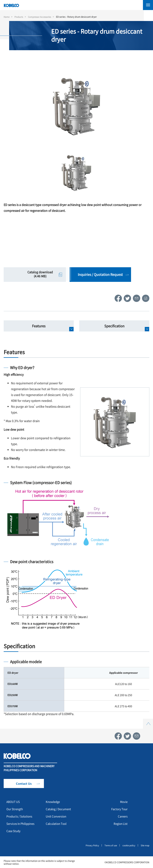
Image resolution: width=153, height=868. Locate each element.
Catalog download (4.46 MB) (35, 274)
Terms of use (109, 845)
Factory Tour (119, 809)
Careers (122, 816)
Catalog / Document (60, 809)
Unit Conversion (57, 816)
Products (19, 17)
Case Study (14, 831)
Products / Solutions (20, 816)
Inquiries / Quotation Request (100, 274)
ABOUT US (14, 802)
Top (148, 721)
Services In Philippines (22, 824)
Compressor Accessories (42, 17)
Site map (145, 845)
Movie (124, 802)
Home (7, 17)
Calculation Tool (57, 824)
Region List (120, 824)
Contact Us (24, 783)
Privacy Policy (90, 845)
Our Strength (15, 809)
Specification (114, 326)
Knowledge (54, 802)
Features (39, 326)
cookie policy (128, 845)
